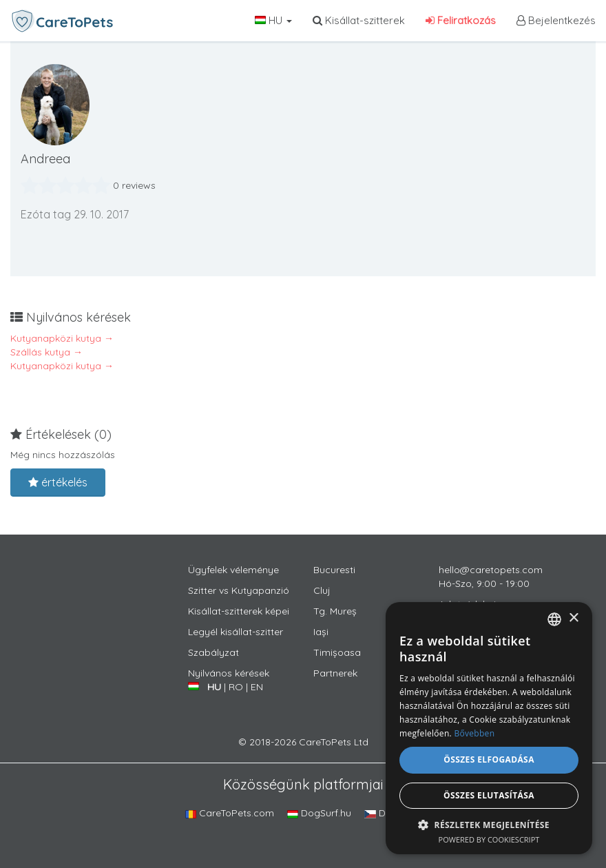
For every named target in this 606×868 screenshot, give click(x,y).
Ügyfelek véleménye (233, 570)
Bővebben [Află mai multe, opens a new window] (474, 733)
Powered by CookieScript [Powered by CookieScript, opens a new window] (489, 839)
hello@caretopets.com (491, 570)
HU (273, 20)
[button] (489, 824)
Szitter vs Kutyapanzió (239, 590)
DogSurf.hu (319, 813)
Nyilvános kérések (229, 673)
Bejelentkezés (556, 20)
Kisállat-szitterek (359, 20)
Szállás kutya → (46, 352)
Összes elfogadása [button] (489, 759)
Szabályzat (213, 652)
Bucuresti (334, 570)
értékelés (58, 482)
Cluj (322, 590)
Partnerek (335, 673)
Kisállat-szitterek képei (239, 611)
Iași (321, 632)
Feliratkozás (461, 20)
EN (257, 687)
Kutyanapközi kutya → (62, 338)
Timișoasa (337, 652)
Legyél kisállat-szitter (236, 632)
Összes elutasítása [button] (489, 795)
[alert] (489, 728)
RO (236, 687)
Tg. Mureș (335, 611)
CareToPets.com (230, 813)
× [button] (573, 618)
